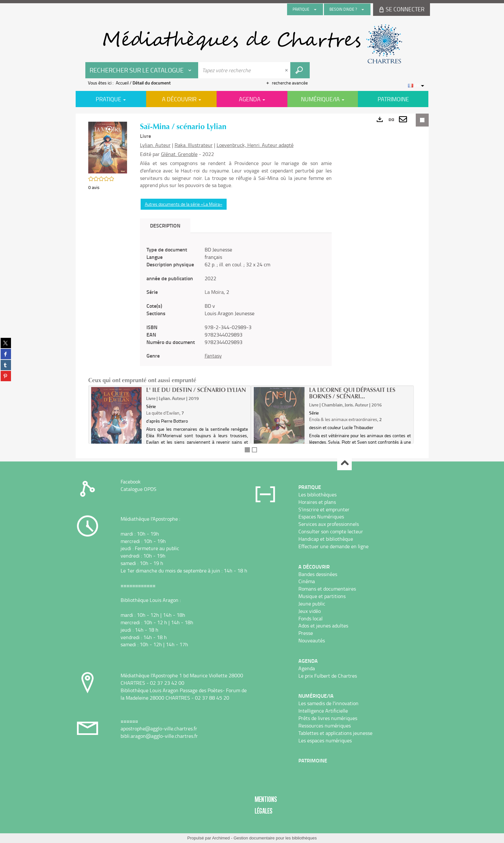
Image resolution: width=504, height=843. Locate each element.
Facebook (131, 482)
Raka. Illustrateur (194, 145)
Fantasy (213, 356)
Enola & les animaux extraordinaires (343, 419)
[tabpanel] (236, 303)
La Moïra (214, 292)
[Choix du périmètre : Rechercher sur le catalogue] (142, 70)
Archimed (221, 838)
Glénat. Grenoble (179, 154)
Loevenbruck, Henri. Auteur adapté (255, 145)
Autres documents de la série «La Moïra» (184, 204)
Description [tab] (165, 225)
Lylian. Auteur (155, 145)
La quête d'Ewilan (163, 413)
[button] (108, 147)
